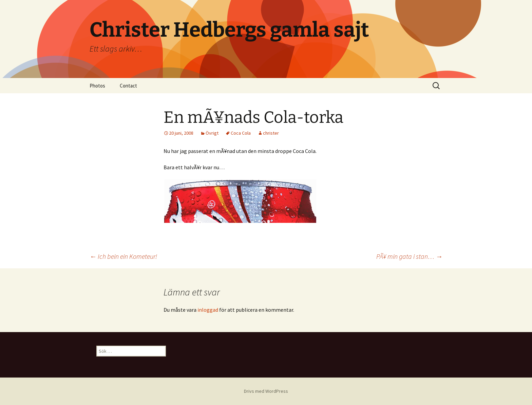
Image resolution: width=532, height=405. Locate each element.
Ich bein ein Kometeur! (123, 256)
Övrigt (212, 133)
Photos (97, 86)
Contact (128, 86)
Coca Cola (241, 133)
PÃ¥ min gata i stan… (409, 256)
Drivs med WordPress (266, 391)
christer (271, 133)
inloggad (208, 310)
